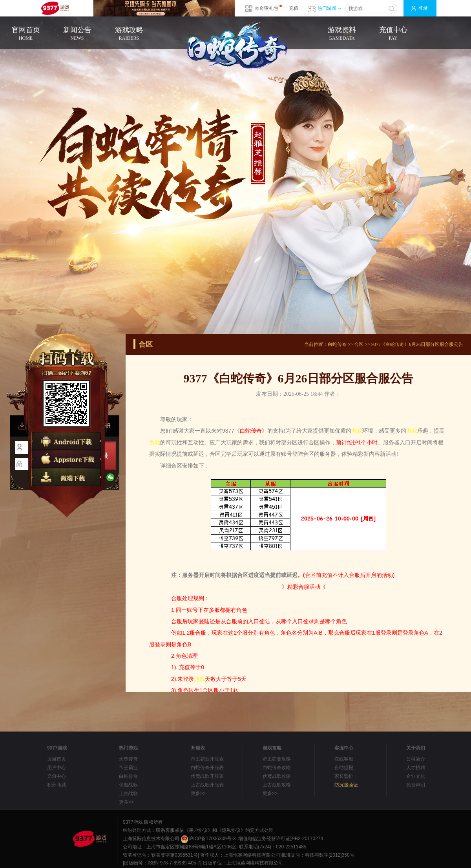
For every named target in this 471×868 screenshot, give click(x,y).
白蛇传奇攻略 (277, 768)
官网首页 (26, 34)
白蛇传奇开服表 (207, 768)
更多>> (126, 802)
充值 (294, 8)
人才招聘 (416, 768)
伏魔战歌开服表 (207, 776)
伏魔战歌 (128, 785)
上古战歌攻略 (277, 785)
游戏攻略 (129, 34)
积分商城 (57, 785)
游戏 (357, 431)
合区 (359, 344)
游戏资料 (342, 34)
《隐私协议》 (231, 830)
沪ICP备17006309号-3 (208, 839)
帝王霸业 (128, 768)
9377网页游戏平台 (55, 8)
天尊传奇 (128, 759)
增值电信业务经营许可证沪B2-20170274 (281, 839)
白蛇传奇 (337, 344)
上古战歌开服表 (207, 785)
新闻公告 (77, 34)
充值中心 (393, 34)
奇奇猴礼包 (267, 8)
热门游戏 (329, 8)
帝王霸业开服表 (207, 759)
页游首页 (57, 759)
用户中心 (57, 768)
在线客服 (344, 759)
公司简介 (416, 759)
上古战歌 (128, 793)
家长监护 (344, 776)
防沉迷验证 (346, 785)
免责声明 (416, 785)
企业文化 (416, 776)
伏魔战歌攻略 (277, 776)
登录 (423, 8)
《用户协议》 (198, 830)
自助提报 (344, 768)
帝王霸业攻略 (277, 759)
